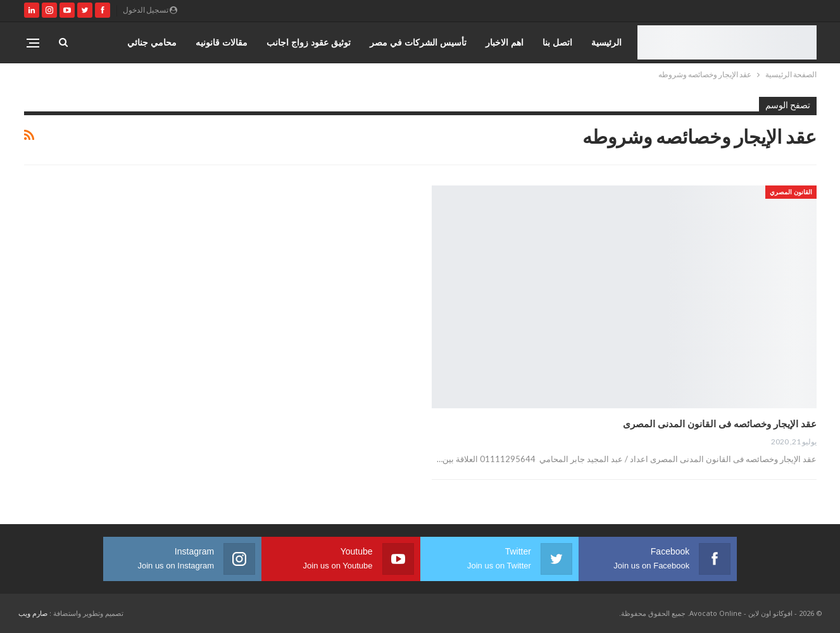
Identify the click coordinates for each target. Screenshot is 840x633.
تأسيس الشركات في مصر (418, 42)
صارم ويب (33, 613)
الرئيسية (606, 42)
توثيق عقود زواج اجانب (309, 42)
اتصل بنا (557, 42)
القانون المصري (791, 192)
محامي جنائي (152, 42)
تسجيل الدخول (150, 10)
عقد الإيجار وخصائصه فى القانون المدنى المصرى (720, 423)
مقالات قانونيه (222, 42)
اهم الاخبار (505, 42)
